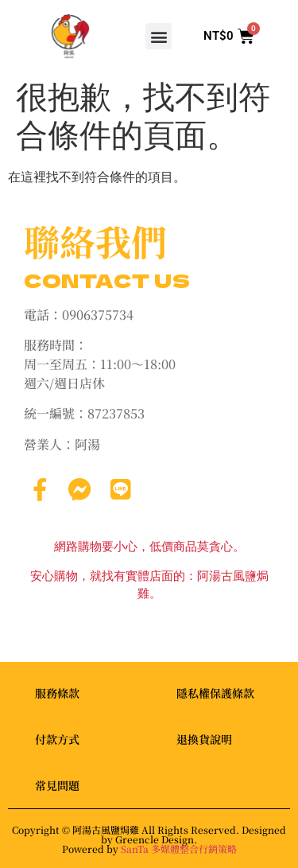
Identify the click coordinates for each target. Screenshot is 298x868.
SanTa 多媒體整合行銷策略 (179, 849)
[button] (159, 36)
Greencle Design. (156, 839)
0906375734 (98, 315)
